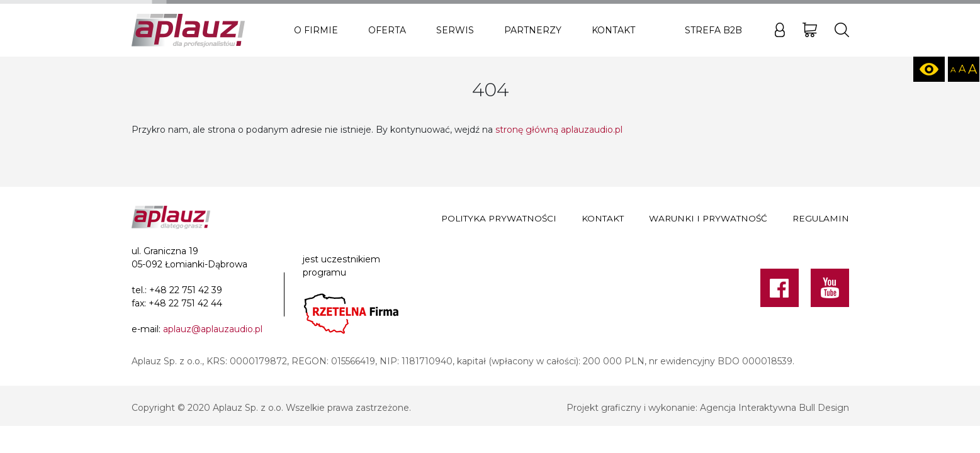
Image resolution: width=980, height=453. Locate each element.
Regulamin (821, 218)
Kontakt (613, 30)
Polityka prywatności (499, 218)
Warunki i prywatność (708, 218)
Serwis (455, 30)
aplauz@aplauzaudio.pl (213, 329)
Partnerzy (533, 30)
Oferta (387, 30)
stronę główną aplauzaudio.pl (559, 130)
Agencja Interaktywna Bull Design (774, 408)
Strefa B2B (713, 30)
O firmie (316, 30)
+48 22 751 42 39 (186, 290)
